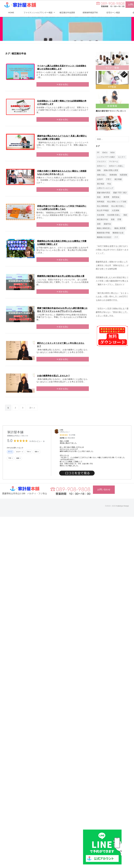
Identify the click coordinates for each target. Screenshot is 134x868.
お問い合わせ (104, 490)
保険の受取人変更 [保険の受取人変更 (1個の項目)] (111, 170)
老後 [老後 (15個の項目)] (113, 219)
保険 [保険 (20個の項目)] (99, 170)
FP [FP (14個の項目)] (98, 153)
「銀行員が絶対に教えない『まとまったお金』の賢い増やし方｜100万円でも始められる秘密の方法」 (112, 297)
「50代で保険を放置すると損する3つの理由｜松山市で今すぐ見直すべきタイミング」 (112, 250)
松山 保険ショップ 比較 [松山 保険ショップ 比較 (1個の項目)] (117, 202)
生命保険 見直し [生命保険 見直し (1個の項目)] (114, 215)
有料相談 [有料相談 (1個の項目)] (101, 202)
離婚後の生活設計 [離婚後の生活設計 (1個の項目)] (104, 237)
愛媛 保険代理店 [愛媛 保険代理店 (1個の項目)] (104, 193)
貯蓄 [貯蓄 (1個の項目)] (119, 219)
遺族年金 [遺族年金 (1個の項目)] (107, 224)
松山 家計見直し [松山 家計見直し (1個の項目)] (118, 206)
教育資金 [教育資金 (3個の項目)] (116, 197)
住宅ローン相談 (113, 12)
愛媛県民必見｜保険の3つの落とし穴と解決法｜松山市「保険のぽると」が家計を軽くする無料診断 (112, 265)
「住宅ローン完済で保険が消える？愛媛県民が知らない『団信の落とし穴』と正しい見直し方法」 (112, 312)
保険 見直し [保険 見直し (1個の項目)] (102, 175)
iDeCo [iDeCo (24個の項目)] (105, 153)
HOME (11, 12)
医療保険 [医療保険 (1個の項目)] (113, 175)
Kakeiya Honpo (123, 506)
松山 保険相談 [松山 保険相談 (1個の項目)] (103, 206)
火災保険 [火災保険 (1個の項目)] (116, 210)
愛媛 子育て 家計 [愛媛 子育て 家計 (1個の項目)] (120, 193)
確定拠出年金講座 (67, 12)
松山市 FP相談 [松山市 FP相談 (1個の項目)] (103, 210)
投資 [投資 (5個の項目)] (99, 197)
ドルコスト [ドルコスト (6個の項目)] (102, 162)
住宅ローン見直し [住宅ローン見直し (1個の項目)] (116, 166)
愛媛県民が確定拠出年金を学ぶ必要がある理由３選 (61, 276)
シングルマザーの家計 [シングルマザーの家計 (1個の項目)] (106, 157)
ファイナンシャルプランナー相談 (38, 12)
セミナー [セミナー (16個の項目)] (122, 157)
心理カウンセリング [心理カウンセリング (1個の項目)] (105, 188)
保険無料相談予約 (90, 12)
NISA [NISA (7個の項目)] (112, 153)
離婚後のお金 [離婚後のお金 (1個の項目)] (118, 233)
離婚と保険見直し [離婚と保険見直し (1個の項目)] (104, 228)
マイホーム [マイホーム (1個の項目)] (114, 162)
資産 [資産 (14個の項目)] (99, 224)
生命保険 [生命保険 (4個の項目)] (101, 215)
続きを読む (64, 84)
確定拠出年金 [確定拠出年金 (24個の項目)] (102, 219)
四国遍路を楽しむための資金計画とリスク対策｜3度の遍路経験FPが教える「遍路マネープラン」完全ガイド (112, 281)
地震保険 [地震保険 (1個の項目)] (123, 175)
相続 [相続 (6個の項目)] (125, 215)
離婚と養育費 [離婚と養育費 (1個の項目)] (120, 228)
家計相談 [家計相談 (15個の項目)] (101, 184)
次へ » (32, 408)
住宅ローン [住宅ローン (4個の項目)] (102, 166)
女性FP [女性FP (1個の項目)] (100, 179)
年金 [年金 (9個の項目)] (109, 184)
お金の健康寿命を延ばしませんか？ (54, 376)
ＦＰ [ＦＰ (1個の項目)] (116, 237)
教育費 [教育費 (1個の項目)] (106, 197)
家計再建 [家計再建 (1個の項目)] (118, 179)
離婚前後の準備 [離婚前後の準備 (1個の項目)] (103, 233)
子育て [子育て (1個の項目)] (109, 179)
